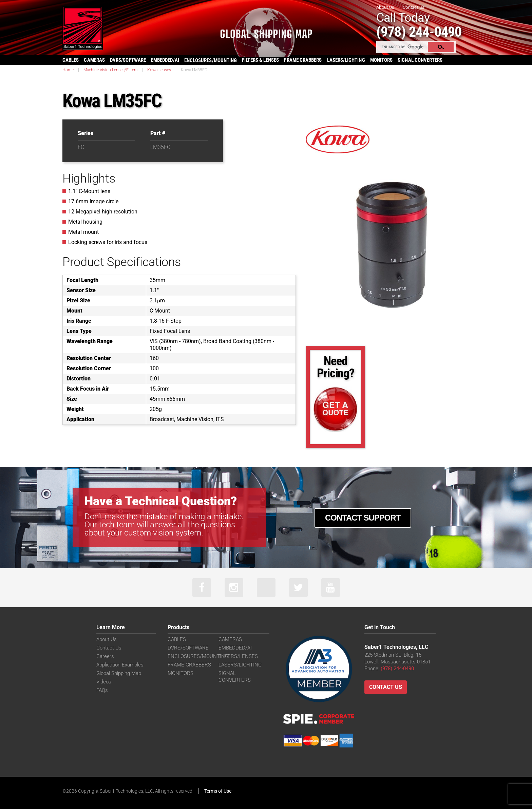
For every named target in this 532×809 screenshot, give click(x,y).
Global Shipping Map (119, 673)
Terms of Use (218, 791)
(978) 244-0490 (419, 32)
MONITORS (382, 60)
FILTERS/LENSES (238, 656)
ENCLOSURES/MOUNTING (198, 656)
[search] (402, 47)
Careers (105, 656)
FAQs (102, 690)
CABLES (71, 60)
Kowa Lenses (159, 70)
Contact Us (414, 7)
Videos (104, 682)
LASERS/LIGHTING (346, 60)
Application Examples (120, 665)
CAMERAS (94, 60)
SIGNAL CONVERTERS (420, 60)
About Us (385, 7)
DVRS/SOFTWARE (128, 60)
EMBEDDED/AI (165, 60)
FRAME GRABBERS (303, 60)
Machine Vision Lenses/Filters (110, 70)
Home (68, 70)
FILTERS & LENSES (260, 60)
